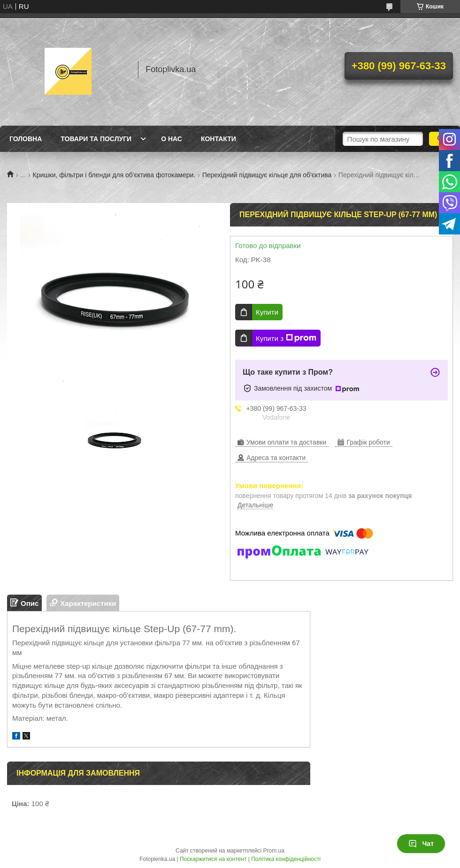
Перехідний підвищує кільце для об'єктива (267, 175)
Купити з (286, 338)
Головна (26, 139)
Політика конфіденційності (286, 859)
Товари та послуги (96, 139)
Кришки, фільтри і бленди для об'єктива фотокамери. (114, 175)
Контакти (218, 139)
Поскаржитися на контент (213, 859)
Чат (421, 844)
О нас (172, 139)
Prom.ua (274, 851)
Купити (267, 312)
